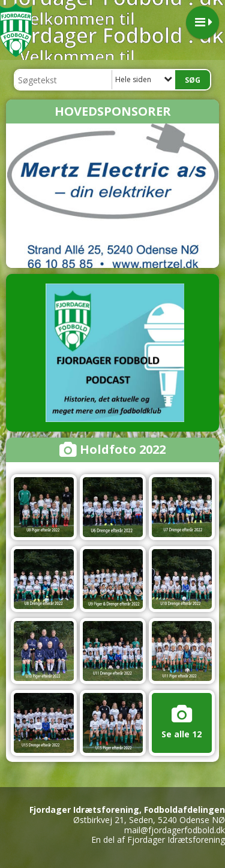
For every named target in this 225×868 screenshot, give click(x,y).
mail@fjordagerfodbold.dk (175, 830)
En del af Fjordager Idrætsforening (158, 840)
